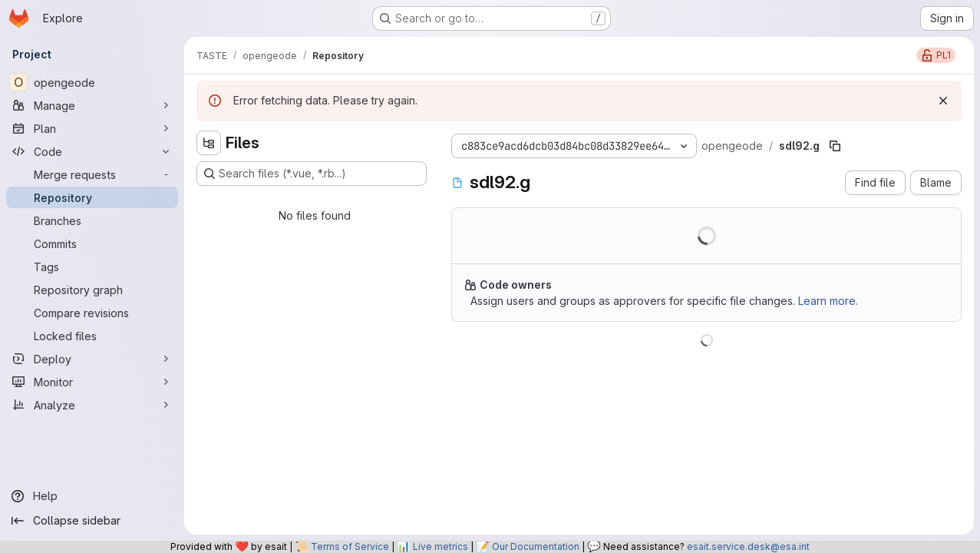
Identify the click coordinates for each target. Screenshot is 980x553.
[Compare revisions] (92, 313)
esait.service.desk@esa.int (748, 546)
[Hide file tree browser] (209, 143)
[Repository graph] (92, 290)
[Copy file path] (835, 146)
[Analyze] (92, 405)
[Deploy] (92, 359)
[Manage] (92, 105)
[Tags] (92, 267)
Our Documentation (536, 546)
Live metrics (441, 546)
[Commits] (92, 243)
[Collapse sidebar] (92, 521)
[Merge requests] (92, 174)
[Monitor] (92, 382)
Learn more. (828, 301)
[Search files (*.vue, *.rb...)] (312, 174)
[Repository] (92, 197)
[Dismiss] (943, 101)
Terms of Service (350, 546)
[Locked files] (92, 336)
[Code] (92, 151)
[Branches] (92, 220)
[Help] (92, 496)
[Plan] (92, 128)
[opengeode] (92, 82)
